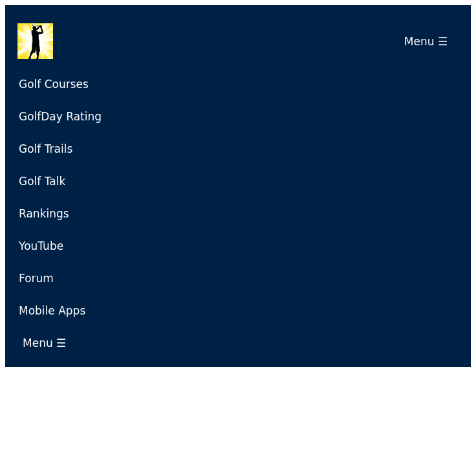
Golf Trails (46, 149)
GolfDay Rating (60, 116)
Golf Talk (42, 181)
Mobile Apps (52, 311)
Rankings (44, 214)
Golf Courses (54, 84)
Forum (36, 278)
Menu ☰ (429, 41)
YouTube (41, 246)
